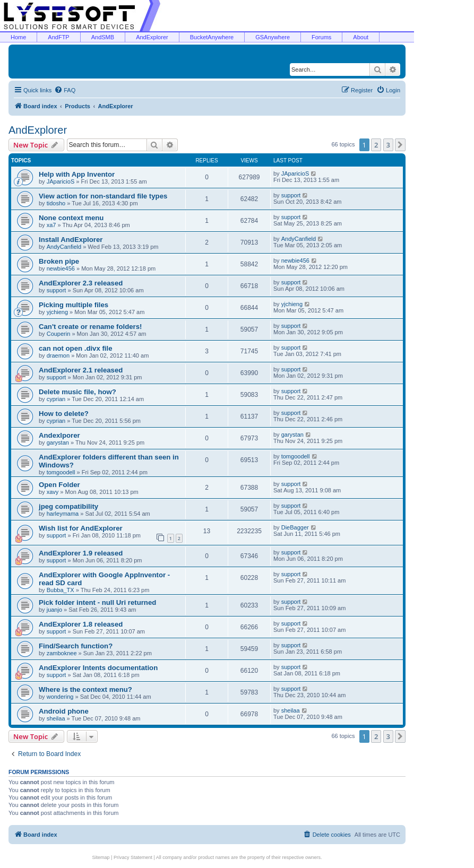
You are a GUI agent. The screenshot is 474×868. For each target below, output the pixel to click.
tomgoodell (61, 472)
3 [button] (388, 145)
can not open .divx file (76, 348)
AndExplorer (152, 37)
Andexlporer (59, 435)
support (291, 195)
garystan (58, 442)
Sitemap (101, 857)
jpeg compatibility (68, 506)
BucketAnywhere (212, 37)
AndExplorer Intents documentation (98, 668)
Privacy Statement (133, 857)
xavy (53, 492)
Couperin (59, 334)
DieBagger (295, 527)
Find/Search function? (76, 646)
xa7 (51, 225)
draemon (58, 355)
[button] (400, 145)
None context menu (71, 218)
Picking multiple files (74, 305)
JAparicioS (61, 181)
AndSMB (103, 37)
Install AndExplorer (71, 240)
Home (18, 37)
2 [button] (376, 145)
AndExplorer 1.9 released (81, 553)
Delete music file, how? (77, 392)
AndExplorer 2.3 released (81, 283)
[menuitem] (65, 90)
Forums (321, 37)
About (361, 37)
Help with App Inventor (77, 174)
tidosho (56, 203)
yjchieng (57, 312)
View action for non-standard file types (103, 196)
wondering (60, 697)
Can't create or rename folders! (90, 327)
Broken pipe (59, 261)
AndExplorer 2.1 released (81, 370)
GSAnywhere (273, 37)
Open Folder (59, 485)
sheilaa (56, 718)
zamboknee (62, 653)
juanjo (54, 610)
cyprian (56, 399)
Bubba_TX (61, 590)
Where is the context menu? (85, 689)
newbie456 (61, 268)
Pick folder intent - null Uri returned (97, 602)
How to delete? (64, 414)
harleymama (63, 514)
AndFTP (58, 37)
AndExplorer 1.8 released (81, 624)
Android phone (64, 711)
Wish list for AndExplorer (81, 528)
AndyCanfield (64, 247)
